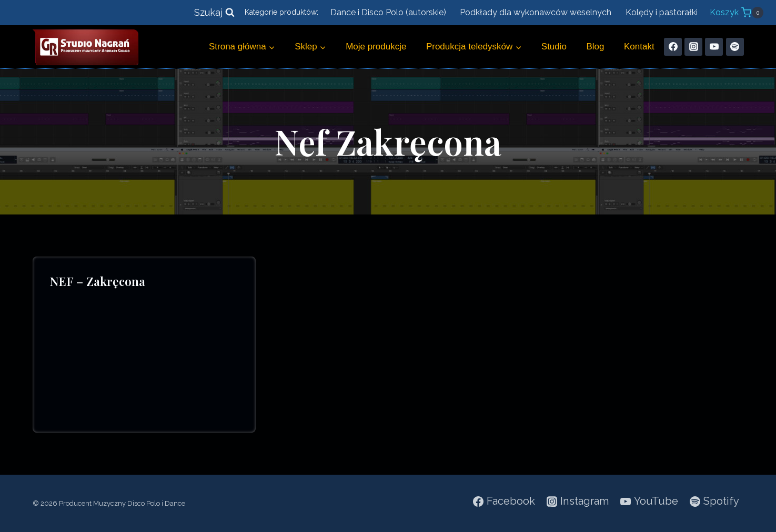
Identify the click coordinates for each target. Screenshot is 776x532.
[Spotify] (735, 47)
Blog (596, 47)
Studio (554, 47)
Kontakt (639, 47)
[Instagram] (693, 47)
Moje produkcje (376, 47)
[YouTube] (714, 47)
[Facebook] (673, 47)
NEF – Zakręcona (97, 281)
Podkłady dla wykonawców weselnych (536, 12)
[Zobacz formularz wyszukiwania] (214, 13)
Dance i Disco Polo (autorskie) (388, 12)
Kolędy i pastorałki (662, 12)
